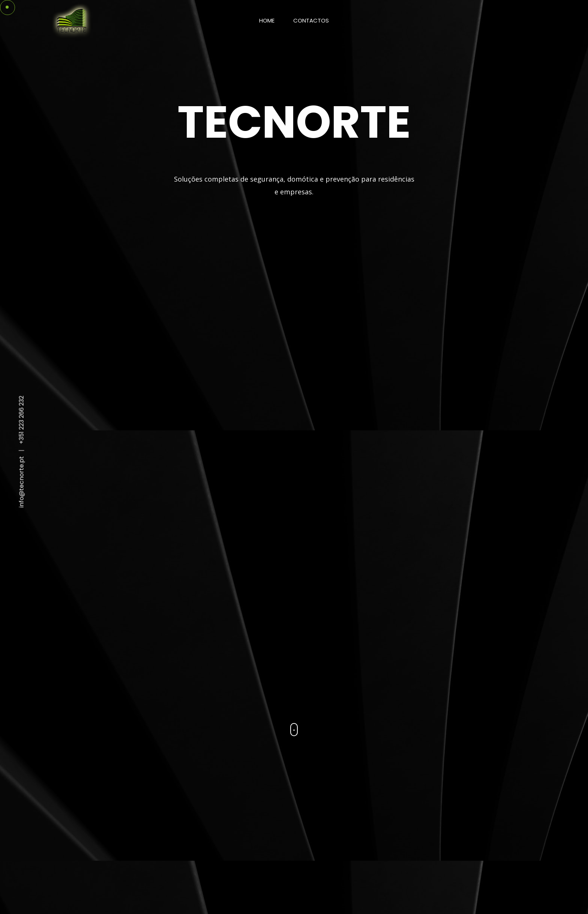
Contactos (311, 20)
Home (267, 20)
